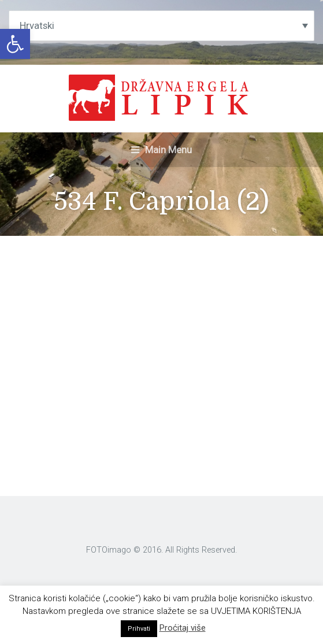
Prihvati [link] (139, 629)
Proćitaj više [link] (183, 628)
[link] (15, 44)
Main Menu (161, 150)
